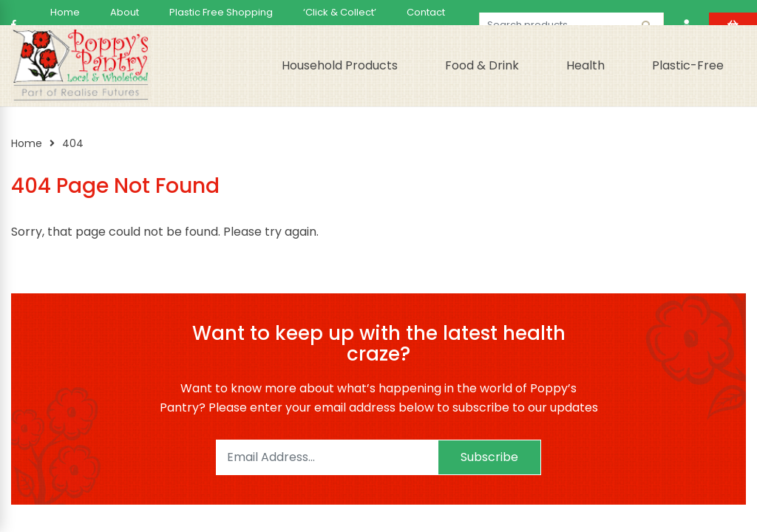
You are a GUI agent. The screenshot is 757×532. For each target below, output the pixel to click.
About (125, 12)
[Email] (327, 457)
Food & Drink (482, 65)
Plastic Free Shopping (221, 12)
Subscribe (489, 457)
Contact (426, 12)
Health (585, 65)
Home (65, 12)
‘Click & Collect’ (340, 12)
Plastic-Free (688, 65)
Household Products (340, 65)
